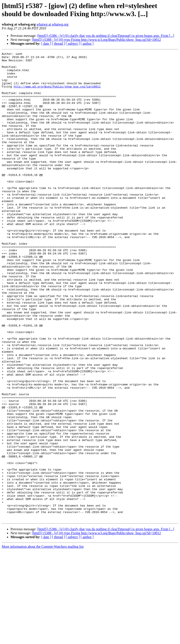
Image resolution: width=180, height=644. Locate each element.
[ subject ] (73, 44)
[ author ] (87, 44)
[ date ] (46, 44)
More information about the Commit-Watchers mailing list (43, 640)
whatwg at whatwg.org (52, 24)
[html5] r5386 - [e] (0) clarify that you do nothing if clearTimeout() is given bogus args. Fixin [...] (106, 36)
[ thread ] (58, 44)
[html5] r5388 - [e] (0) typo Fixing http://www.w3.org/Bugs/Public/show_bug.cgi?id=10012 (96, 40)
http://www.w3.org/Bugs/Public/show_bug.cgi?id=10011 (57, 94)
